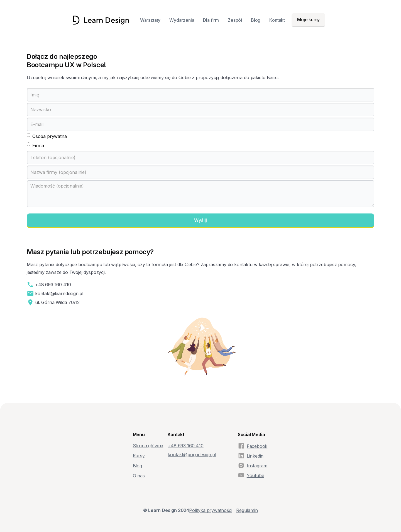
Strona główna (148, 446)
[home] (101, 20)
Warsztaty (150, 20)
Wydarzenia (182, 20)
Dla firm (211, 20)
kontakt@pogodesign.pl (192, 455)
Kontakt (277, 20)
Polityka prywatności (211, 510)
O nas (139, 476)
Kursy (139, 456)
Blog (256, 20)
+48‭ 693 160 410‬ (185, 446)
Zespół (235, 20)
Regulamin (247, 510)
